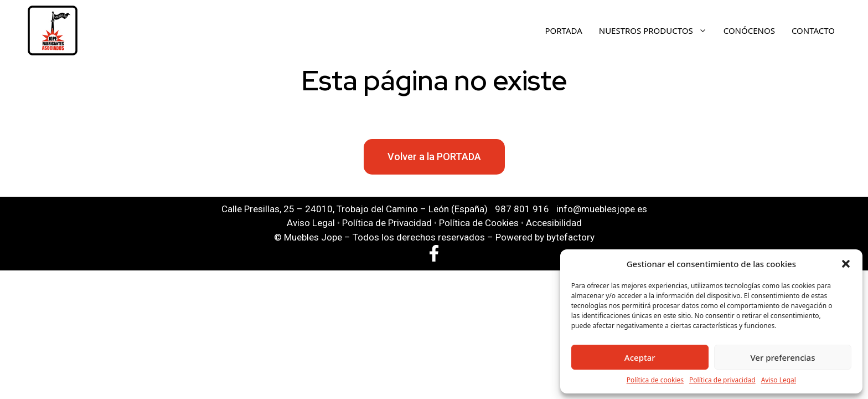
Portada (564, 30)
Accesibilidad (554, 223)
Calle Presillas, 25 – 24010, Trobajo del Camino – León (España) (355, 209)
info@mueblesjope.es (602, 209)
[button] (846, 264)
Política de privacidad (722, 380)
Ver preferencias (782, 357)
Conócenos (749, 30)
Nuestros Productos (658, 30)
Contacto (813, 30)
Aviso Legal (779, 380)
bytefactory (570, 237)
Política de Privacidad (387, 223)
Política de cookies (655, 380)
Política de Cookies (479, 223)
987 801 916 (522, 209)
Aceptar (640, 357)
